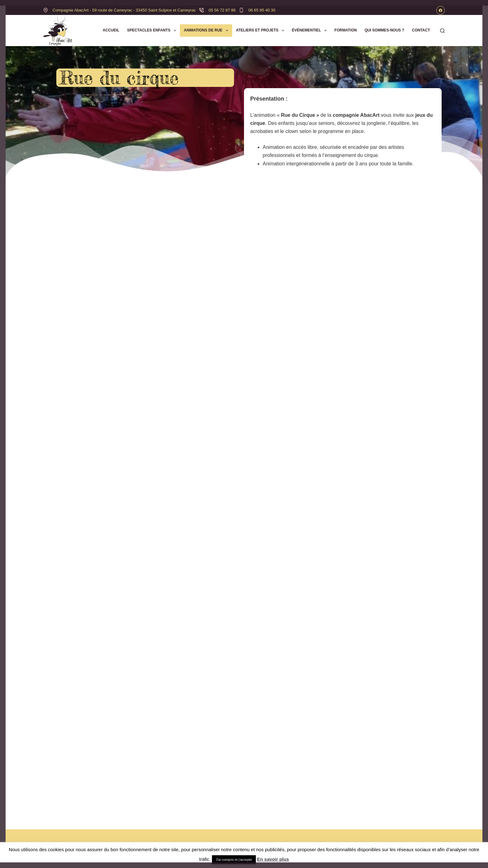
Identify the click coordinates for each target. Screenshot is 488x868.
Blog (184, 835)
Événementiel (311, 31)
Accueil (111, 30)
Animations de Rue (207, 31)
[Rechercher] (442, 31)
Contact (421, 30)
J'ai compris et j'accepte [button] (234, 860)
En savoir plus (273, 859)
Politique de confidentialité (344, 827)
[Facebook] (441, 10)
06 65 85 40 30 (262, 10)
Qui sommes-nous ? (384, 30)
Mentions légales (334, 835)
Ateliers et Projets (261, 31)
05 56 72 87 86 (222, 10)
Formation (346, 30)
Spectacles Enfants (153, 31)
